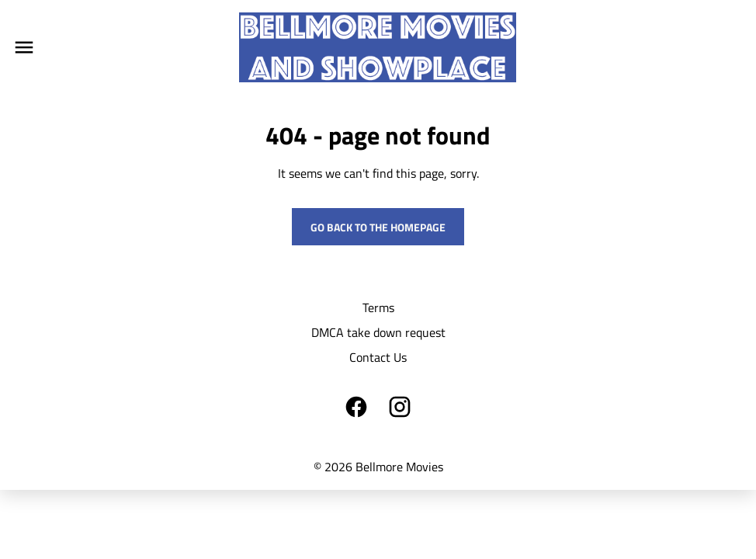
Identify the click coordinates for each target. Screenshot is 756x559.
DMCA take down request (378, 332)
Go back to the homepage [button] (378, 227)
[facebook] (356, 407)
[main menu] (24, 47)
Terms (378, 307)
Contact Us (378, 357)
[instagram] (400, 407)
